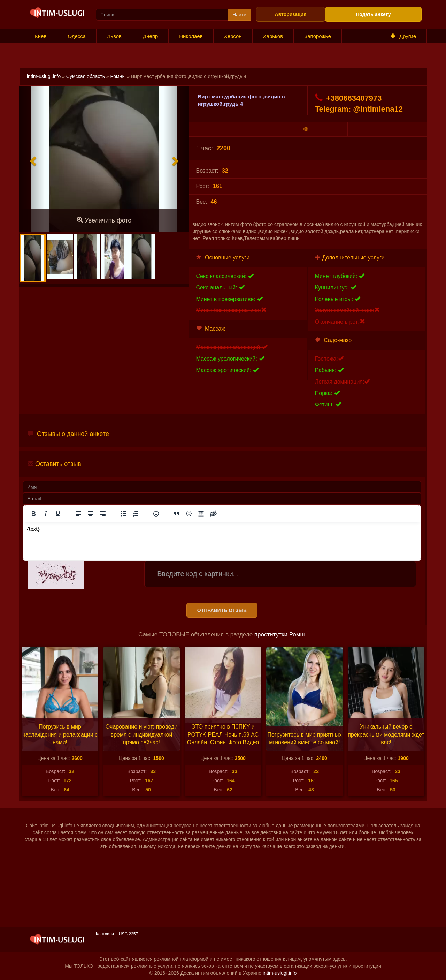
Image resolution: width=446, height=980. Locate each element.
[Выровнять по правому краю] (103, 514)
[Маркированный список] (123, 514)
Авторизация (291, 14)
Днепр (150, 36)
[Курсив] (46, 514)
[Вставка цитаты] (177, 514)
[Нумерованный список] (136, 514)
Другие (403, 36)
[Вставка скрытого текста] (213, 514)
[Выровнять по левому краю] (78, 514)
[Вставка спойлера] (201, 514)
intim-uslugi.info (44, 76)
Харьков (273, 36)
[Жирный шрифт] (33, 514)
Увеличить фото (104, 220)
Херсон (233, 36)
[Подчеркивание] (58, 514)
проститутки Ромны (281, 635)
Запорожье (318, 36)
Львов (114, 36)
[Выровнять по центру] (91, 514)
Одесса (77, 36)
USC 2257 (128, 934)
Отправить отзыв (222, 610)
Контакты (105, 934)
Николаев (191, 36)
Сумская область (86, 76)
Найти (239, 15)
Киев (41, 36)
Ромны (118, 76)
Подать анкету (373, 14)
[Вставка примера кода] (189, 514)
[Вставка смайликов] (156, 514)
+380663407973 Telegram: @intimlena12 (359, 103)
